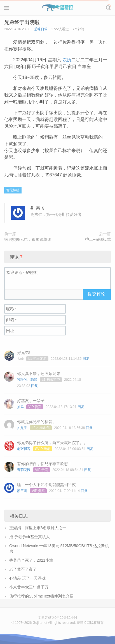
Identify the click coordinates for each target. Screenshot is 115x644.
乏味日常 (41, 29)
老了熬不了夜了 (23, 569)
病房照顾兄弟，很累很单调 (28, 239)
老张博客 (24, 449)
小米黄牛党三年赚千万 (29, 587)
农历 (67, 60)
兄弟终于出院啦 (22, 22)
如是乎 (22, 428)
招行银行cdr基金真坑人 (30, 537)
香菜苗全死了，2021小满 (31, 560)
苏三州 (22, 491)
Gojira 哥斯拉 (57, 8)
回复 (86, 359)
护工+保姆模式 (98, 239)
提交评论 (97, 294)
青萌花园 (24, 470)
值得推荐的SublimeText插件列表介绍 (41, 596)
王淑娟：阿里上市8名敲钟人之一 (38, 528)
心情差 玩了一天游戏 (27, 578)
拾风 (20, 407)
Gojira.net (40, 623)
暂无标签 (13, 190)
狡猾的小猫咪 (27, 380)
